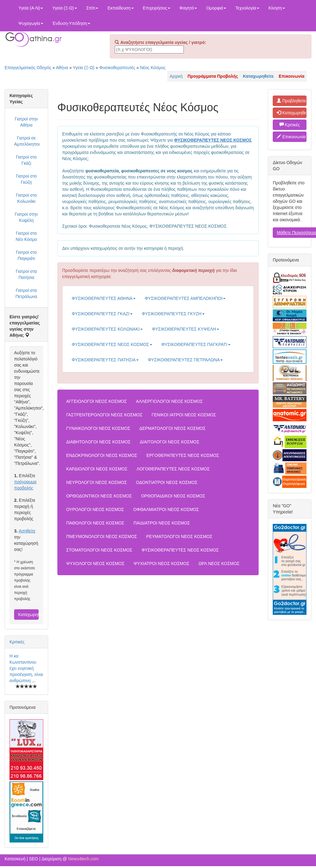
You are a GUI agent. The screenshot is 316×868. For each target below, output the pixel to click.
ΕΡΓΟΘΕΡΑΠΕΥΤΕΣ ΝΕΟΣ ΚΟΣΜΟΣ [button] (183, 455)
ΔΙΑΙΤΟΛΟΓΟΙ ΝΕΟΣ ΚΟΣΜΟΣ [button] (169, 442)
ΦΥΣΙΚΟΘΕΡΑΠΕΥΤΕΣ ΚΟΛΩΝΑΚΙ (107, 329)
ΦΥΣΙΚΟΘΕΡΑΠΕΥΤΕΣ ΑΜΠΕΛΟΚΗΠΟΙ (185, 298)
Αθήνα (62, 68)
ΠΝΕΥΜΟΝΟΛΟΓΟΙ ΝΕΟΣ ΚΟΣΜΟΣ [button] (102, 536)
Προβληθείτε (291, 101)
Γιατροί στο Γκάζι (26, 160)
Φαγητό (188, 8)
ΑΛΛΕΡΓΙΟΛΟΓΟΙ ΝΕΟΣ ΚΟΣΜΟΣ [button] (169, 401)
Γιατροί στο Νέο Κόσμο (26, 236)
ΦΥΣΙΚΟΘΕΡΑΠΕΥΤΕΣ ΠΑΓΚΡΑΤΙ (196, 344)
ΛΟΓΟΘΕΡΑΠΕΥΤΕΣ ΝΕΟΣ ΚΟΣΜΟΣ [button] (173, 469)
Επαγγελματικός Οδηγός (28, 68)
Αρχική (176, 76)
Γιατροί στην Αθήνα (26, 122)
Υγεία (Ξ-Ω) (65, 8)
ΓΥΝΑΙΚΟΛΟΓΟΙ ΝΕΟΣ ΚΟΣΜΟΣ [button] (98, 428)
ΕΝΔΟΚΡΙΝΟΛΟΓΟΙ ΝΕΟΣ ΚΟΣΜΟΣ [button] (102, 455)
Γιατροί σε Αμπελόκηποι (27, 141)
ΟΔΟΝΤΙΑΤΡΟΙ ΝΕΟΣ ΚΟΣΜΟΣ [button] (167, 482)
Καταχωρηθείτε (28, 615)
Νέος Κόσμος (153, 68)
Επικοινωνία (291, 137)
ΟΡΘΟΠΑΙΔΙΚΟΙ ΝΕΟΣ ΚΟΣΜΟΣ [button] (173, 496)
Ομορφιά (216, 8)
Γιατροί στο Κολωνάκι (26, 198)
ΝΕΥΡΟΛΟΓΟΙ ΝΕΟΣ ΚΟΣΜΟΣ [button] (97, 482)
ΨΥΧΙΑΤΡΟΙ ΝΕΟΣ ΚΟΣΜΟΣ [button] (161, 564)
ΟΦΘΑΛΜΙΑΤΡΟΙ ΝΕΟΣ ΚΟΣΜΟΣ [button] (166, 509)
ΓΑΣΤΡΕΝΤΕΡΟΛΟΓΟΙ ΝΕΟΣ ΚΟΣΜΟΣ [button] (104, 415)
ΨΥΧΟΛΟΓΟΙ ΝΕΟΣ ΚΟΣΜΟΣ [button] (95, 564)
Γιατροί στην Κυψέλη (26, 217)
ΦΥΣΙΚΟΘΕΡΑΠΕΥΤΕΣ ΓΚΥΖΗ (173, 314)
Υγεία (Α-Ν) (31, 8)
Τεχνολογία (247, 8)
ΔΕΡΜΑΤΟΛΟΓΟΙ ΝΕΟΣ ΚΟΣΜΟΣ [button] (172, 428)
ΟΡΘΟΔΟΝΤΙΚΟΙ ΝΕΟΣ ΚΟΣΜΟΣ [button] (99, 496)
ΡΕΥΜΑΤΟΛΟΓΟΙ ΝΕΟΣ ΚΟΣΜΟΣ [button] (179, 536)
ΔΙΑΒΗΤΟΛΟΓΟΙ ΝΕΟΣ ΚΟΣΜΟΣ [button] (98, 442)
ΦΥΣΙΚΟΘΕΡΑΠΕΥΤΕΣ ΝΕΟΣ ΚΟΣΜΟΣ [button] (180, 550)
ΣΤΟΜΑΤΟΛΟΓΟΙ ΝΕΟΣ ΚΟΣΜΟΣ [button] (99, 550)
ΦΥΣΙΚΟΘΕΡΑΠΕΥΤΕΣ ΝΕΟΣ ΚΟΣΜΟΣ (112, 344)
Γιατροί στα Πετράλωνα (26, 293)
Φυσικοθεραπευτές (117, 68)
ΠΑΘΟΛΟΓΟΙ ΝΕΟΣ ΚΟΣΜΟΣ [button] (95, 523)
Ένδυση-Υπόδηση (71, 23)
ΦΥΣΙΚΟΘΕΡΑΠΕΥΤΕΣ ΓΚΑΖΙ (102, 314)
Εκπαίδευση (120, 8)
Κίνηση (277, 8)
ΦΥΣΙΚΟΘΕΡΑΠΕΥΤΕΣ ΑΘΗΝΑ (104, 298)
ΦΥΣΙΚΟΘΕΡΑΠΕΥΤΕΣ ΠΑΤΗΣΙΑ (105, 360)
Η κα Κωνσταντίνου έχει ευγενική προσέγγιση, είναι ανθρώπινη (26, 668)
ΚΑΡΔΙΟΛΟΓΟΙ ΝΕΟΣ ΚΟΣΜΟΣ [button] (97, 469)
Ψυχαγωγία (31, 23)
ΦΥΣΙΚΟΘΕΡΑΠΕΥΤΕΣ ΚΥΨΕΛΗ (185, 329)
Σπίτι (92, 8)
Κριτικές (17, 642)
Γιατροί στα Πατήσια (26, 274)
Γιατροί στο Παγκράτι (26, 255)
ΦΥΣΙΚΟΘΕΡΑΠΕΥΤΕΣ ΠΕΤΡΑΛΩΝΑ (185, 360)
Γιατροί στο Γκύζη (26, 179)
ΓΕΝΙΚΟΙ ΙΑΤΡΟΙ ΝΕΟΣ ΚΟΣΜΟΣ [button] (184, 415)
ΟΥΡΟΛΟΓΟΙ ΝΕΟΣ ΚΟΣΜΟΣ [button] (95, 509)
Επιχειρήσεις (157, 8)
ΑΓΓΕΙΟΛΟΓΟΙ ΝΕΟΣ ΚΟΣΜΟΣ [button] (97, 401)
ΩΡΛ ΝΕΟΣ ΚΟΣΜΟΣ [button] (219, 564)
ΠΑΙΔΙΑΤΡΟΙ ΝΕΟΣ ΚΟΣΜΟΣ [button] (162, 523)
